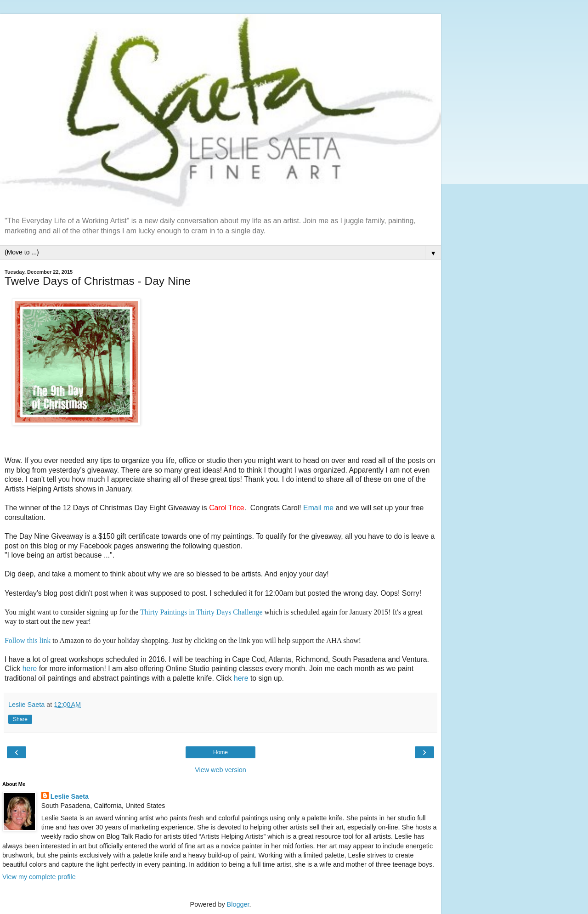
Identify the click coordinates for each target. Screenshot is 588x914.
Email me (318, 508)
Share (20, 719)
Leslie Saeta (70, 796)
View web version (220, 770)
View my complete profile (39, 877)
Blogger (238, 904)
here (30, 669)
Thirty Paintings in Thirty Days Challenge (201, 612)
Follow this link (28, 640)
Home (220, 752)
